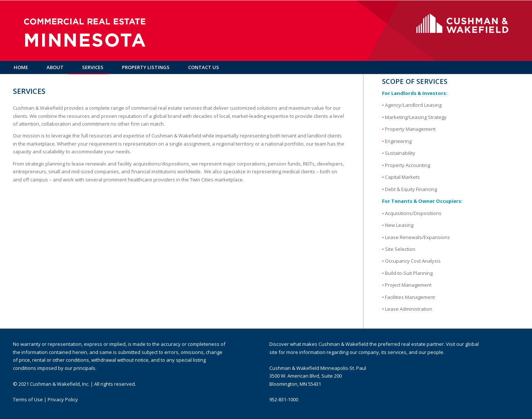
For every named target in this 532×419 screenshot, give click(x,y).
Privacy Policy (63, 399)
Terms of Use (28, 399)
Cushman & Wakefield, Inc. (60, 384)
